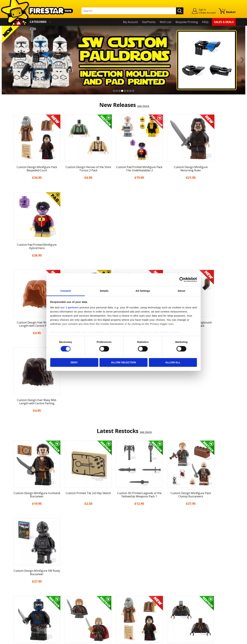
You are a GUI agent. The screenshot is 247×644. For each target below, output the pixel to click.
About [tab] (181, 291)
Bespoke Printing (187, 22)
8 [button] (133, 91)
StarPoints (149, 22)
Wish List (166, 22)
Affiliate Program (78, 611)
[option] (123, 60)
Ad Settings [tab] (143, 291)
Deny (74, 363)
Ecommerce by (223, 640)
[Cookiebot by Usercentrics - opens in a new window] (182, 280)
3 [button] (119, 91)
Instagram (151, 582)
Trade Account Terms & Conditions (90, 606)
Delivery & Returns (23, 593)
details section (170, 332)
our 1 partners (70, 307)
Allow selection (124, 363)
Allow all (173, 363)
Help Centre (75, 574)
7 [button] (130, 91)
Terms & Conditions (24, 598)
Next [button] (242, 60)
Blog (14, 588)
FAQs (205, 22)
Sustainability (20, 613)
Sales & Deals (224, 22)
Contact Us (74, 569)
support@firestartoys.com (84, 586)
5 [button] (125, 91)
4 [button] (122, 91)
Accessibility (19, 608)
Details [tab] (104, 291)
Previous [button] (5, 60)
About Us (17, 579)
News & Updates (22, 584)
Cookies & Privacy (23, 603)
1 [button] (114, 91)
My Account (130, 22)
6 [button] (128, 91)
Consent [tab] (66, 291)
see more (143, 106)
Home (15, 569)
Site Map (17, 618)
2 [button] (117, 91)
